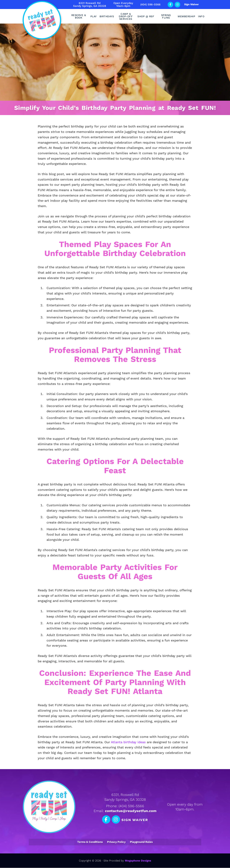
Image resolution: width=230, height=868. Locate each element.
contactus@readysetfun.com (131, 811)
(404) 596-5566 (150, 4)
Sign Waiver (191, 4)
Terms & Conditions (90, 842)
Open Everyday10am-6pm (123, 4)
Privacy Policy (116, 842)
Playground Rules (141, 842)
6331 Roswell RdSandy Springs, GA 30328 (90, 4)
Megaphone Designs (138, 861)
